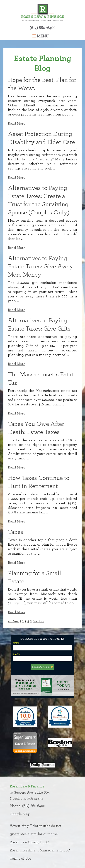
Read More (17, 123)
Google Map (20, 814)
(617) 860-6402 (33, 806)
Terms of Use (20, 858)
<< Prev (13, 621)
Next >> (38, 621)
